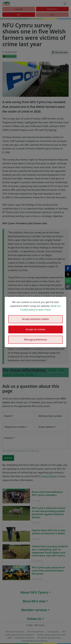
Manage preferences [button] (36, 340)
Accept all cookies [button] (35, 329)
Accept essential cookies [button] (35, 319)
